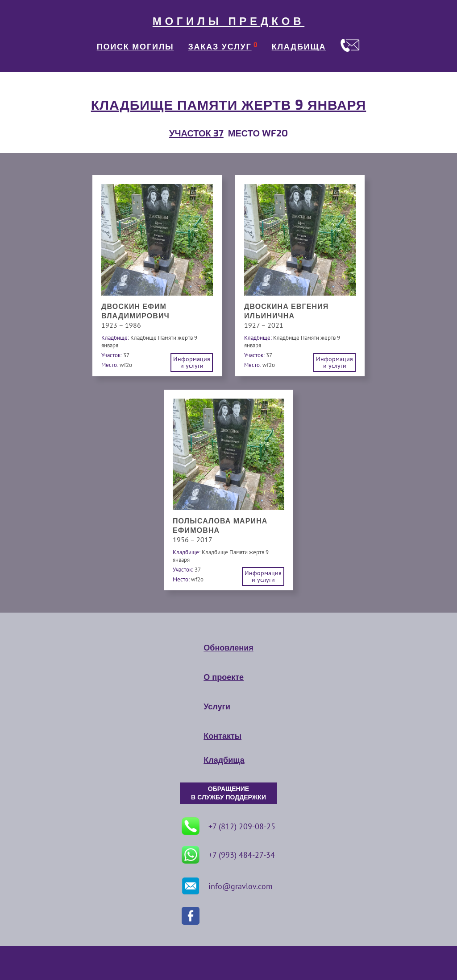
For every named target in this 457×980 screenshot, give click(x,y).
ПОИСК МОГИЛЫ (135, 47)
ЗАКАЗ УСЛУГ (220, 47)
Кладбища (224, 760)
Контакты (222, 736)
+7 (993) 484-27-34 (228, 855)
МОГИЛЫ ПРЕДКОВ (228, 21)
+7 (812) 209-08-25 (228, 826)
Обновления (228, 648)
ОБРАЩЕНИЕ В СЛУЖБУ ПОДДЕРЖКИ (228, 793)
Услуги (217, 707)
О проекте (224, 677)
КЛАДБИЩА (299, 47)
